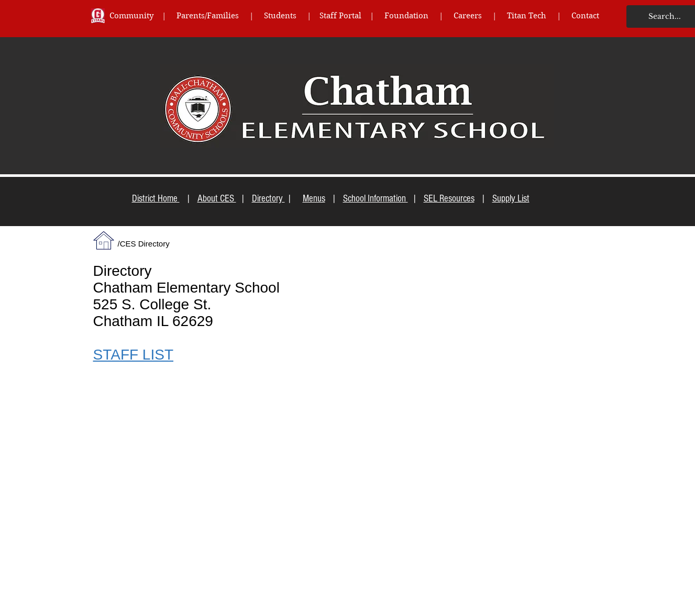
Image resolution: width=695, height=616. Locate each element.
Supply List (511, 199)
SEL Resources (449, 199)
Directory (268, 199)
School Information (376, 199)
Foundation (412, 16)
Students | (292, 16)
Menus (314, 199)
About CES (217, 199)
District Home (156, 199)
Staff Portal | (352, 16)
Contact (585, 16)
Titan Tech (527, 16)
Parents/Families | (220, 16)
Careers (468, 16)
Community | (143, 16)
